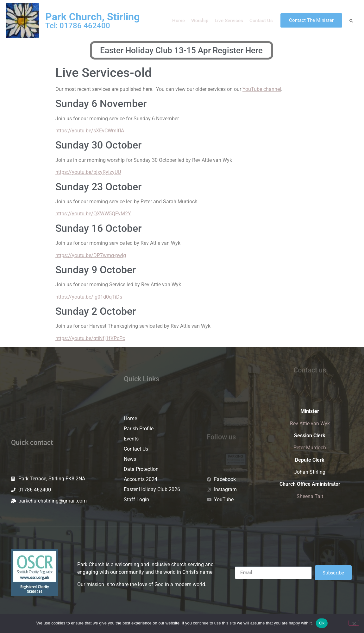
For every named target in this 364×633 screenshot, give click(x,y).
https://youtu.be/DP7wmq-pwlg (91, 255)
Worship (200, 21)
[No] (354, 623)
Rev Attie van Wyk (310, 424)
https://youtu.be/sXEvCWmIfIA (90, 131)
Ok (322, 623)
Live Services (229, 21)
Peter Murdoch (310, 448)
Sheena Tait (310, 496)
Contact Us (261, 21)
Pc (122, 338)
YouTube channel (262, 89)
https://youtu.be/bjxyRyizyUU (88, 172)
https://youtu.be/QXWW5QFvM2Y (93, 214)
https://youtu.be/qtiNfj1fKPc (87, 338)
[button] (351, 20)
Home (179, 21)
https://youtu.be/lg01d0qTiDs (89, 297)
